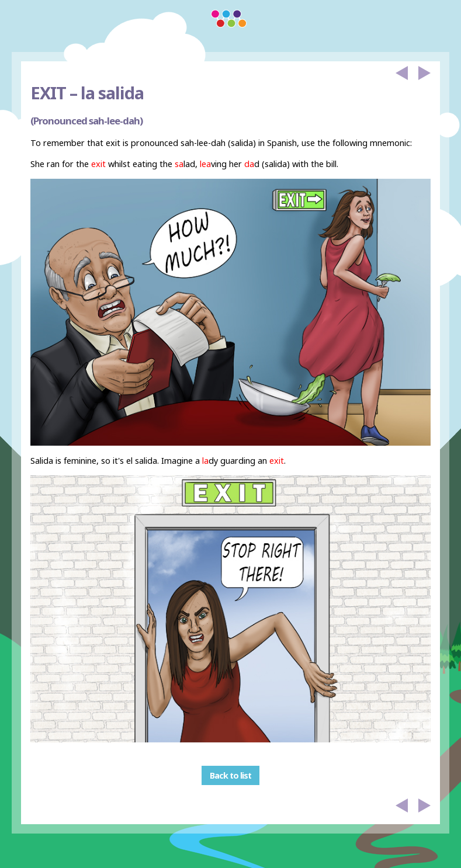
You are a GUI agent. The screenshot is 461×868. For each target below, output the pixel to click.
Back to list (230, 775)
